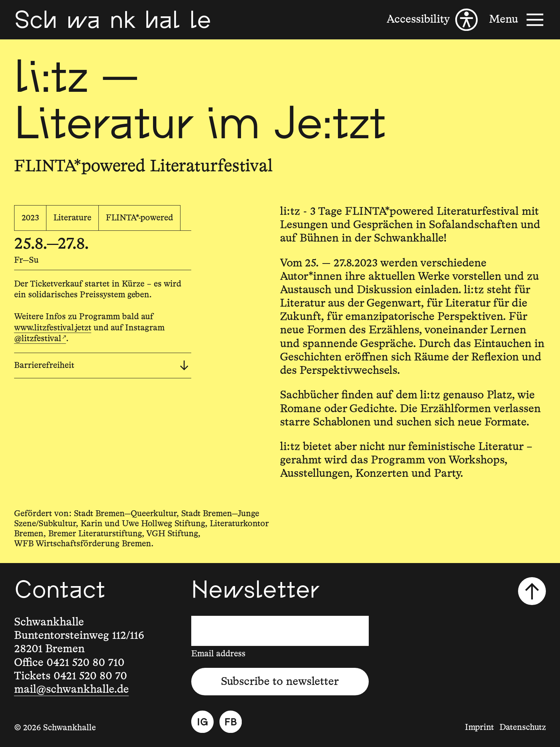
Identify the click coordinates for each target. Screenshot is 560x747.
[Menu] (517, 20)
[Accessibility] (432, 20)
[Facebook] (231, 722)
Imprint (479, 727)
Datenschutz (523, 727)
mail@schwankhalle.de (71, 690)
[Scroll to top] (532, 591)
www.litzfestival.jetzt (53, 328)
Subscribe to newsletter (280, 682)
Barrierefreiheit (101, 366)
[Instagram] (202, 722)
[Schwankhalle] (113, 20)
